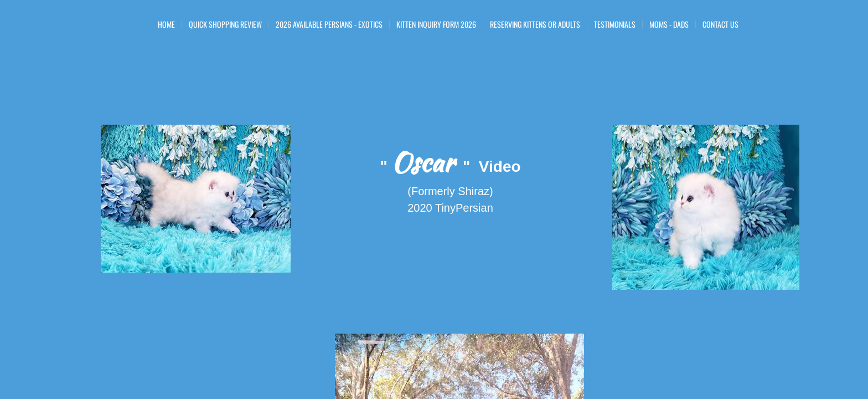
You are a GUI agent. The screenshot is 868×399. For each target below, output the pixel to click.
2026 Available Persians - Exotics (329, 24)
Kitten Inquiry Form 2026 (436, 24)
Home (166, 24)
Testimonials (615, 24)
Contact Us (720, 24)
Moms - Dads (669, 24)
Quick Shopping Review (225, 24)
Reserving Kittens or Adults (535, 24)
